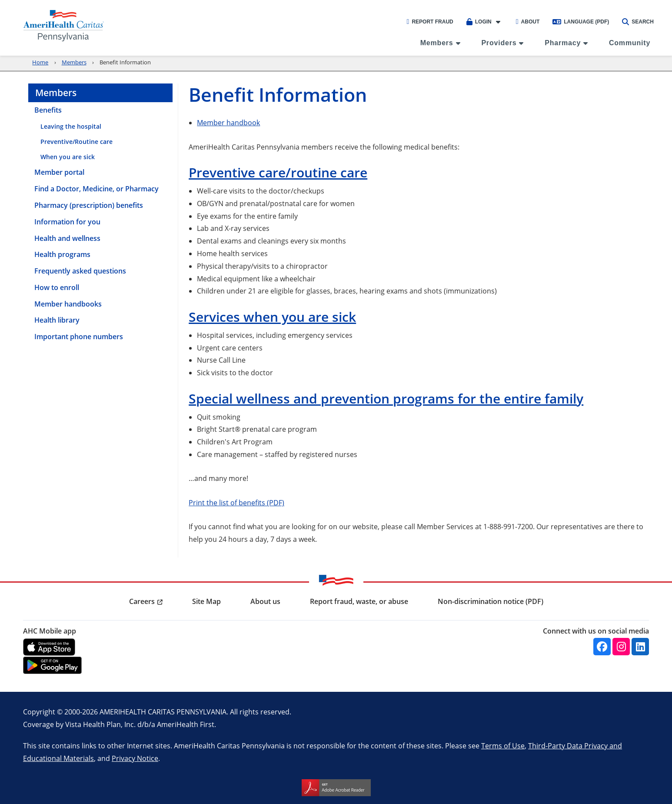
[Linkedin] (640, 647)
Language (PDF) (581, 22)
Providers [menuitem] (499, 43)
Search (638, 22)
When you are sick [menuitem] (68, 157)
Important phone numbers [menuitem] (79, 337)
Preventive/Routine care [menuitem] (77, 142)
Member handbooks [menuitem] (68, 304)
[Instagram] (621, 647)
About (528, 22)
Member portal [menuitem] (59, 172)
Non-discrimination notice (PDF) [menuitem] (491, 601)
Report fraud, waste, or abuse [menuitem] (359, 601)
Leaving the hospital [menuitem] (71, 126)
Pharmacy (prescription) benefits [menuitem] (89, 205)
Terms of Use (503, 746)
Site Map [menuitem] (206, 601)
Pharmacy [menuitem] (563, 43)
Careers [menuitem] (142, 601)
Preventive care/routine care (278, 172)
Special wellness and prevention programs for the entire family (386, 399)
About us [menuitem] (265, 601)
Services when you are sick (272, 317)
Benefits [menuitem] (48, 110)
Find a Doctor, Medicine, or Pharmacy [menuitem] (96, 189)
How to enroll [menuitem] (57, 287)
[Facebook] (602, 647)
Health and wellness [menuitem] (67, 238)
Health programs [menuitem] (62, 254)
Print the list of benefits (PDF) (236, 502)
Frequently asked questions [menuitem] (80, 271)
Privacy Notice (135, 758)
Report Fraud (430, 22)
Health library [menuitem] (57, 320)
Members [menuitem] (437, 43)
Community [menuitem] (630, 43)
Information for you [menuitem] (67, 222)
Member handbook (228, 122)
